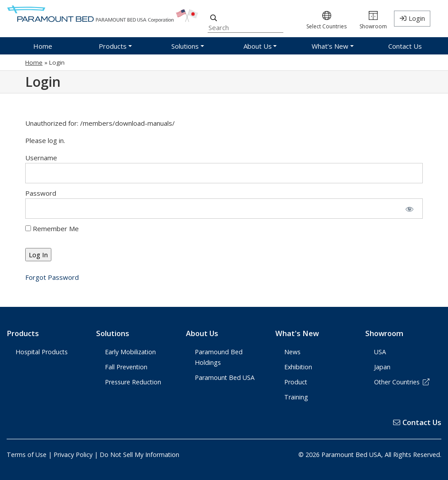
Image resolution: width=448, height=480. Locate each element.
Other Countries (402, 382)
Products (23, 333)
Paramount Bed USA (225, 377)
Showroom (384, 333)
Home (34, 62)
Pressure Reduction (133, 382)
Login (417, 18)
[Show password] (409, 209)
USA (380, 352)
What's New (297, 333)
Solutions (113, 333)
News (292, 352)
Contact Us (417, 422)
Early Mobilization (130, 352)
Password (41, 193)
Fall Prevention (126, 367)
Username (41, 158)
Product (296, 382)
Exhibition (298, 367)
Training (296, 397)
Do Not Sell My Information (139, 455)
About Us (202, 333)
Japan (382, 367)
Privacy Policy (73, 455)
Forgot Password (52, 277)
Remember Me (52, 228)
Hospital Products (42, 352)
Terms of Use (27, 455)
